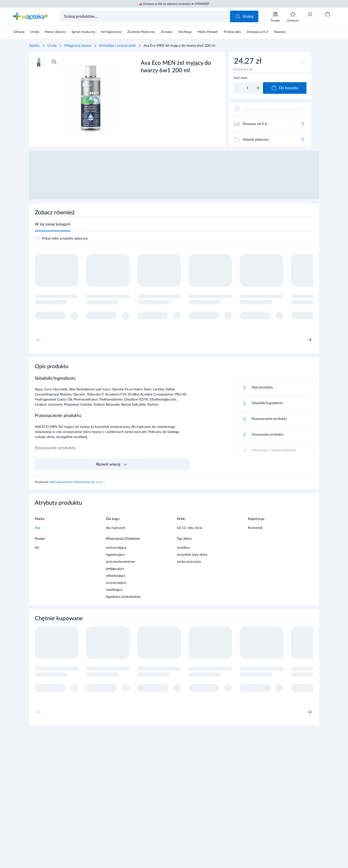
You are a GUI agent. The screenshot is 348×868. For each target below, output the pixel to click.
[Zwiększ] (258, 88)
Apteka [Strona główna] (34, 46)
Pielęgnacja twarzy (78, 46)
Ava (38, 528)
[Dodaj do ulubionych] (303, 62)
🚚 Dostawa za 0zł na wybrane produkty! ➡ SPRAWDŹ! (174, 4)
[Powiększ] (54, 62)
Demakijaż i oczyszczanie (117, 46)
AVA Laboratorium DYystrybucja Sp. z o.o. (76, 482)
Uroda (52, 46)
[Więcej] (303, 124)
